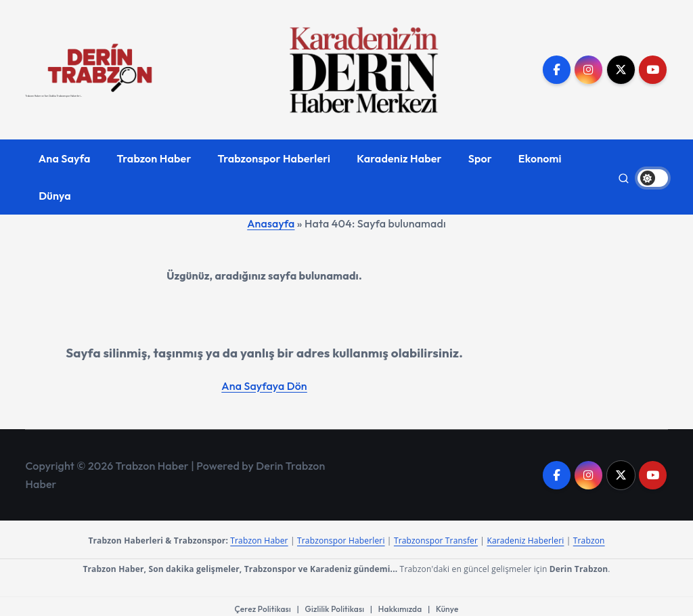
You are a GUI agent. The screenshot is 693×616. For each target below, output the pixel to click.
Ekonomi (540, 158)
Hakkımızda (400, 609)
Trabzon (589, 541)
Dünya (55, 196)
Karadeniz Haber (399, 158)
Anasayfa (271, 223)
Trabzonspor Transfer (436, 541)
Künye (447, 609)
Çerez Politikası (263, 609)
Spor (480, 158)
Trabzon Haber (154, 158)
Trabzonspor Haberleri (274, 158)
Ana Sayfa (65, 158)
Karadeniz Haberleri (525, 541)
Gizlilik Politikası (335, 609)
